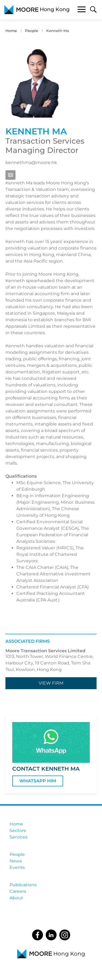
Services (18, 837)
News (16, 861)
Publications (23, 885)
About (16, 898)
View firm (51, 683)
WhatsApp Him (38, 781)
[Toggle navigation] (82, 10)
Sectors (18, 831)
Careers (18, 891)
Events (17, 867)
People (32, 31)
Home (11, 31)
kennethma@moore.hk (31, 163)
